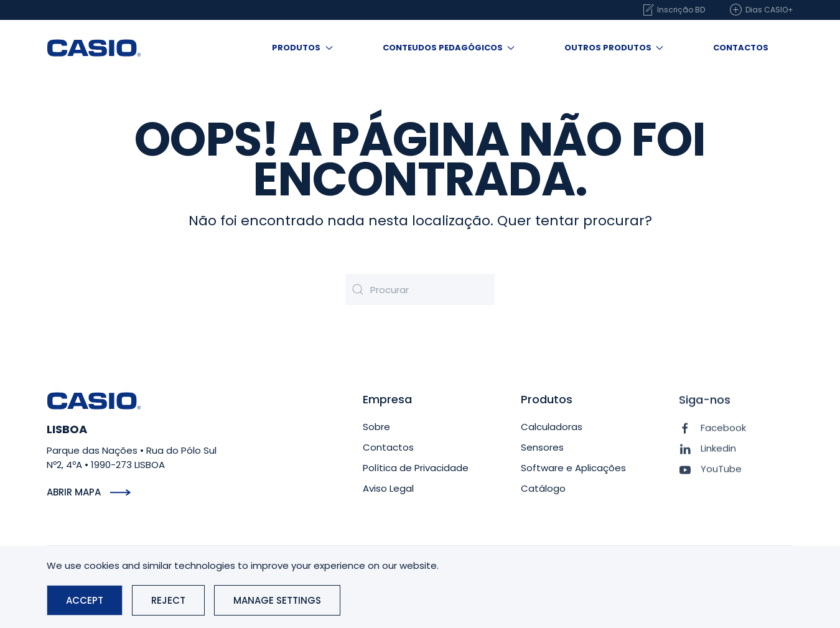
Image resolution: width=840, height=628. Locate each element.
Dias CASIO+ (762, 10)
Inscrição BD (673, 10)
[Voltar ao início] (94, 48)
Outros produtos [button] (614, 48)
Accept (85, 600)
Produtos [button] (302, 48)
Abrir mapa (74, 492)
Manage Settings (277, 600)
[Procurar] (420, 289)
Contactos (741, 48)
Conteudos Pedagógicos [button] (449, 48)
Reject (168, 600)
